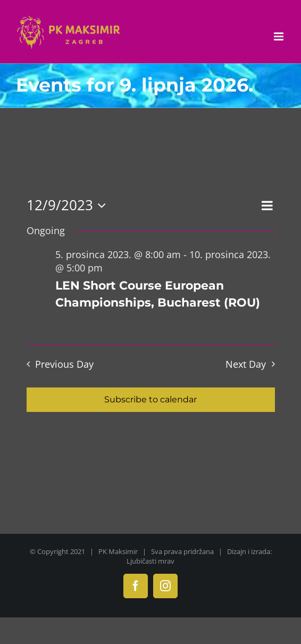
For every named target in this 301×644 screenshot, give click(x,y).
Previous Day (64, 364)
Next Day (246, 364)
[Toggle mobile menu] (279, 36)
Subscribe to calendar (150, 399)
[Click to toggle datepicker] (69, 205)
